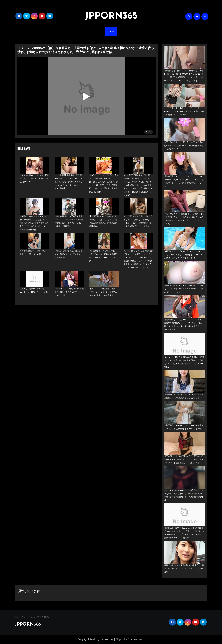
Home (111, 31)
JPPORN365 (111, 16)
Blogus (119, 639)
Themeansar (135, 639)
